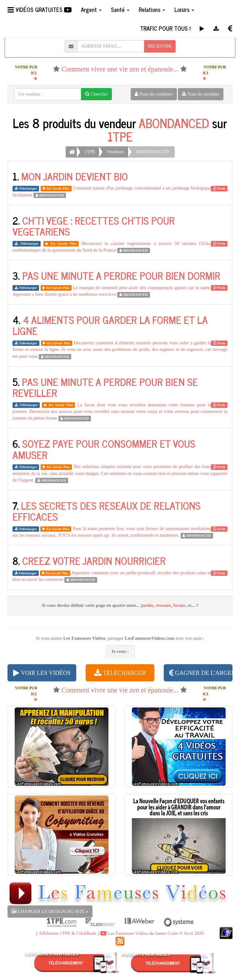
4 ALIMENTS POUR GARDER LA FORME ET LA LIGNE (110, 325)
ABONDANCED (174, 123)
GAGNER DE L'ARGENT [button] (201, 673)
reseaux (163, 605)
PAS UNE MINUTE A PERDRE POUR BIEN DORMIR (121, 275)
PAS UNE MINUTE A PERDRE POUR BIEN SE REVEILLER (105, 387)
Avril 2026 (194, 933)
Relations (152, 9)
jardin (147, 605)
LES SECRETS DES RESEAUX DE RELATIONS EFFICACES (107, 511)
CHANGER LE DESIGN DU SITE (50, 911)
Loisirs (184, 9)
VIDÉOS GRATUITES (40, 9)
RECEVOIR (160, 46)
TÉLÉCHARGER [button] (120, 673)
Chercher (96, 94)
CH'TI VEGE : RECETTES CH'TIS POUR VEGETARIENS (94, 226)
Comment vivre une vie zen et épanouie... (120, 69)
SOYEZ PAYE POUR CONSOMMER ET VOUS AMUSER (104, 449)
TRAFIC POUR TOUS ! (165, 28)
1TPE (120, 136)
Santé (120, 9)
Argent (91, 9)
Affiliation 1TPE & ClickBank (67, 933)
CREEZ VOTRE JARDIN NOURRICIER (94, 560)
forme (179, 605)
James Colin (167, 933)
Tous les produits (201, 94)
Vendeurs (116, 152)
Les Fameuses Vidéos (124, 933)
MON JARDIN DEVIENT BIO (75, 176)
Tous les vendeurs (154, 94)
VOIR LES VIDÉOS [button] (42, 673)
